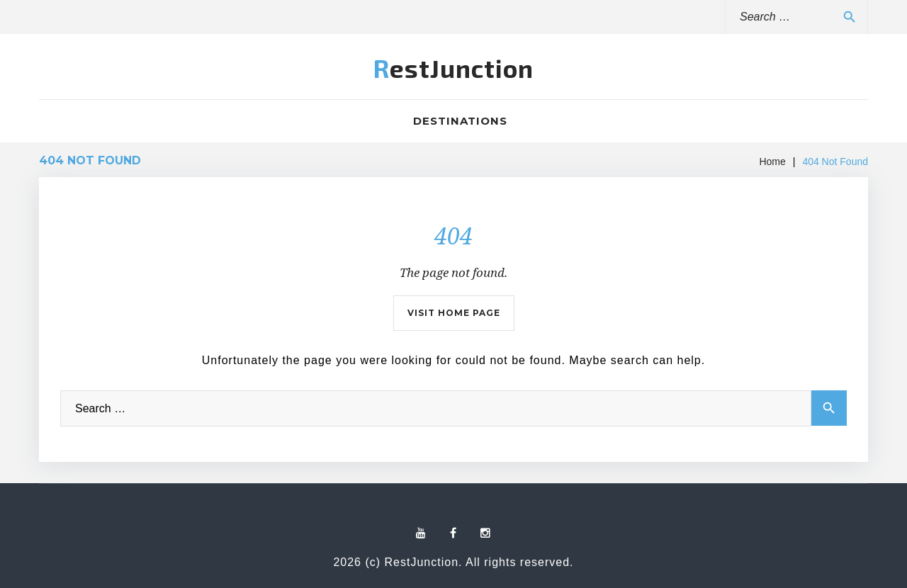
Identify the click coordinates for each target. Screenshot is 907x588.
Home (772, 162)
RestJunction (453, 68)
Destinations (460, 121)
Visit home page (454, 313)
